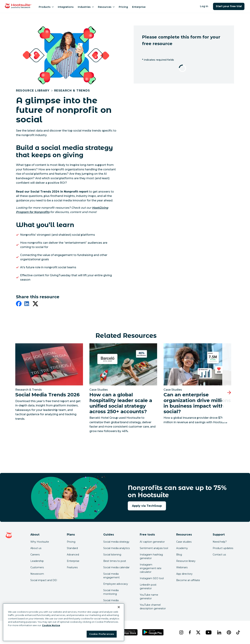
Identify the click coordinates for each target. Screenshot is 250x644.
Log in (204, 6)
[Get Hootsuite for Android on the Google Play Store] (153, 632)
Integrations (66, 7)
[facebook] (19, 304)
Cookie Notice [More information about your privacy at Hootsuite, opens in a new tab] (51, 625)
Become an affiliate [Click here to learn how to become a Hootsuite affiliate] (188, 580)
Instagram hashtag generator (151, 556)
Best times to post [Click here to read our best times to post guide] (115, 561)
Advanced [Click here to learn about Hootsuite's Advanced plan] (73, 555)
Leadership (37, 561)
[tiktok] (238, 632)
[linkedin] (27, 304)
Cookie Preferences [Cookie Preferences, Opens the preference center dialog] (102, 634)
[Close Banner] (119, 607)
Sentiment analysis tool (154, 548)
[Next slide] (229, 393)
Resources (106, 7)
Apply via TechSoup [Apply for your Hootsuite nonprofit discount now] (147, 506)
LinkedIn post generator (148, 587)
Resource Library (33, 91)
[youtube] (209, 632)
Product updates (223, 548)
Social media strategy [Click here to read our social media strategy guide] (116, 542)
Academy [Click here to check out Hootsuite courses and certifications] (182, 548)
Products (46, 7)
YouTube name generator (149, 597)
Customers (37, 567)
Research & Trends (72, 91)
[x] (198, 632)
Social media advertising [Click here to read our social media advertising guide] (111, 602)
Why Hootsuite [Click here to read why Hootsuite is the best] (40, 542)
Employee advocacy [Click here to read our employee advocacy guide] (116, 584)
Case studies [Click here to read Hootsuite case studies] (184, 542)
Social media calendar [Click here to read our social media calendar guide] (116, 567)
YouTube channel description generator (153, 607)
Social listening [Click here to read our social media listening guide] (112, 555)
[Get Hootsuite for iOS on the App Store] (128, 632)
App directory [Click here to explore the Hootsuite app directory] (184, 574)
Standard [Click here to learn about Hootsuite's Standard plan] (72, 548)
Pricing (123, 7)
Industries (86, 7)
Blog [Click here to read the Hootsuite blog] (179, 555)
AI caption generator (152, 542)
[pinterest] (229, 632)
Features (72, 567)
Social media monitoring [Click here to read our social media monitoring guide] (111, 592)
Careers (35, 555)
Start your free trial (229, 6)
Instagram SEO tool (152, 578)
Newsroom (37, 574)
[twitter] (35, 304)
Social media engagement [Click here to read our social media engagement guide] (111, 576)
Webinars (182, 567)
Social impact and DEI (44, 580)
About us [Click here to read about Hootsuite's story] (36, 548)
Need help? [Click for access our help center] (220, 542)
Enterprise (139, 7)
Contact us (219, 555)
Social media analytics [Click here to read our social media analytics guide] (116, 548)
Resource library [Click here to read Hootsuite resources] (186, 561)
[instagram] (181, 632)
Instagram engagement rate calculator (151, 568)
